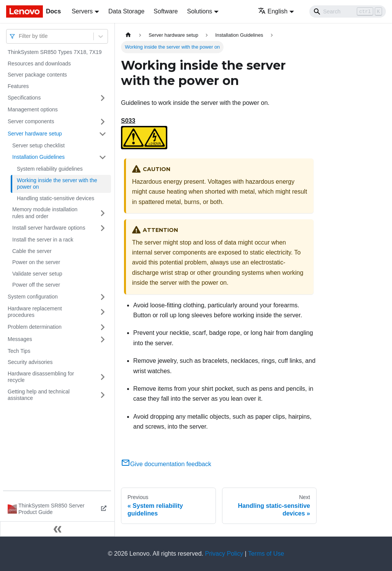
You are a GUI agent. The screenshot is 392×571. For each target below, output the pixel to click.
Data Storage (126, 11)
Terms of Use (266, 554)
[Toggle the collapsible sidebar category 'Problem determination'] (103, 327)
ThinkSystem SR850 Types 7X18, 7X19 (55, 52)
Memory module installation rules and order (45, 213)
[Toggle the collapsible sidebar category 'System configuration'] (103, 297)
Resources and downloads (39, 64)
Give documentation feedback (166, 464)
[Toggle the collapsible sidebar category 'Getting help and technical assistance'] (103, 395)
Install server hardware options (49, 228)
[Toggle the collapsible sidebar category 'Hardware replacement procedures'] (103, 312)
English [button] (273, 11)
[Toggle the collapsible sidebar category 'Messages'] (103, 339)
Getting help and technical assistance (39, 395)
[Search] (348, 11)
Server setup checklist (38, 145)
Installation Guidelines (38, 157)
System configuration (33, 297)
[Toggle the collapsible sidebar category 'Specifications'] (103, 98)
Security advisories (30, 362)
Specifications (24, 98)
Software (166, 11)
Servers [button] (82, 11)
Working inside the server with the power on (57, 184)
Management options (33, 109)
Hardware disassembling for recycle (41, 377)
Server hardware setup (35, 134)
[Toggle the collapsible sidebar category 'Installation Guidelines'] (103, 157)
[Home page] (128, 35)
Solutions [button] (199, 11)
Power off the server (36, 285)
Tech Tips (19, 351)
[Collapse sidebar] (57, 529)
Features (18, 86)
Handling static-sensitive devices (56, 198)
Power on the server (36, 262)
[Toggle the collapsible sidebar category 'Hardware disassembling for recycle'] (103, 377)
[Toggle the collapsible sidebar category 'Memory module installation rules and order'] (103, 213)
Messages (20, 339)
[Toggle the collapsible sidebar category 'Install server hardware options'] (103, 228)
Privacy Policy (224, 554)
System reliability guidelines (50, 169)
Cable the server (32, 251)
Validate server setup (37, 274)
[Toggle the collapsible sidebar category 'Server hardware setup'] (103, 134)
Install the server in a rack (43, 240)
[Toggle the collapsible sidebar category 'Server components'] (103, 122)
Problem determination (35, 327)
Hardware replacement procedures (35, 312)
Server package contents (37, 75)
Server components (31, 121)
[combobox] (20, 36)
